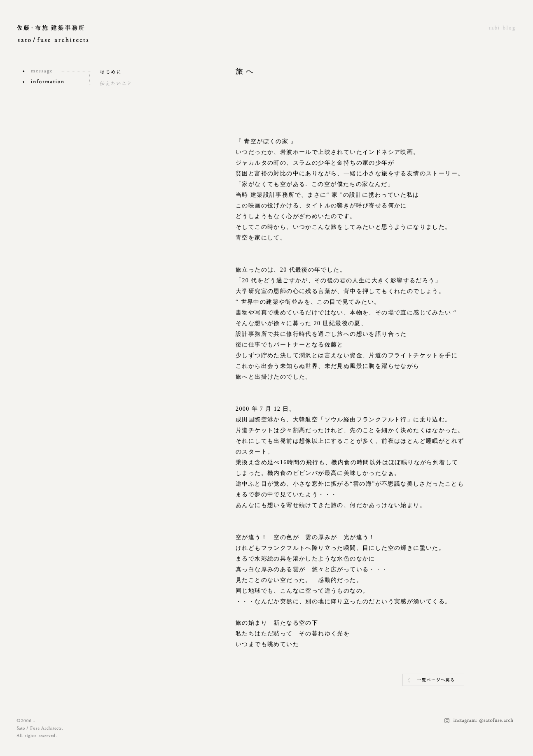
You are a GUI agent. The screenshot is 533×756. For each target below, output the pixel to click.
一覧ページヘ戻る (433, 680)
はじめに (124, 72)
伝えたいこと (124, 84)
